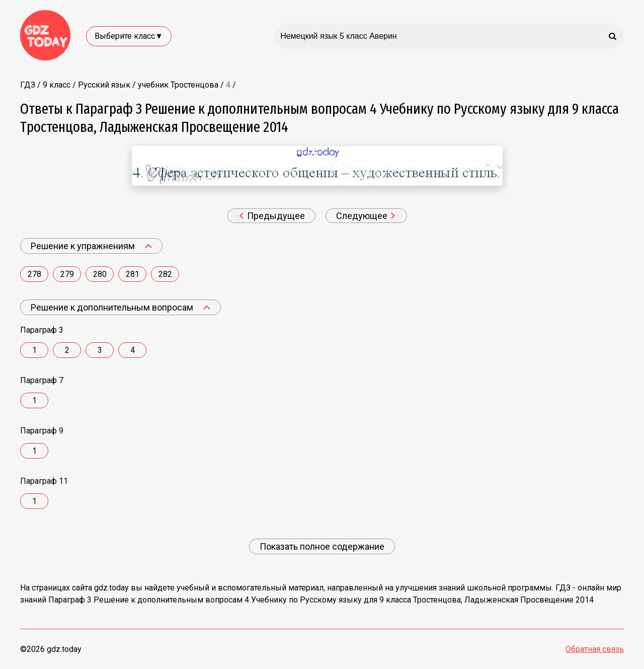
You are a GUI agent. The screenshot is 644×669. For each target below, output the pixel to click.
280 (100, 274)
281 (133, 274)
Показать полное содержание (322, 546)
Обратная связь (595, 649)
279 (67, 274)
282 (165, 274)
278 (34, 274)
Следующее (366, 216)
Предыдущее (272, 216)
